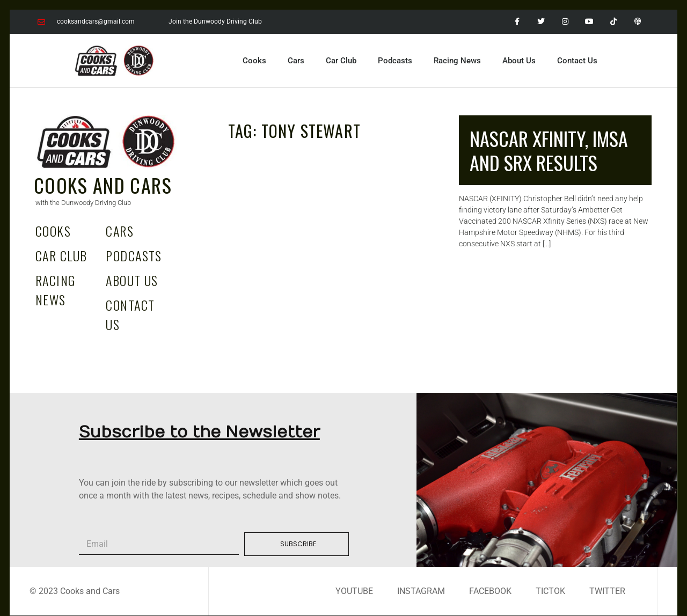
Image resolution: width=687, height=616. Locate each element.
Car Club (341, 61)
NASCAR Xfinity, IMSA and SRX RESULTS (549, 150)
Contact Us (577, 61)
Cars (296, 61)
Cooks (254, 61)
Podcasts (395, 61)
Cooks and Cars (103, 185)
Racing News (457, 61)
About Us (519, 61)
